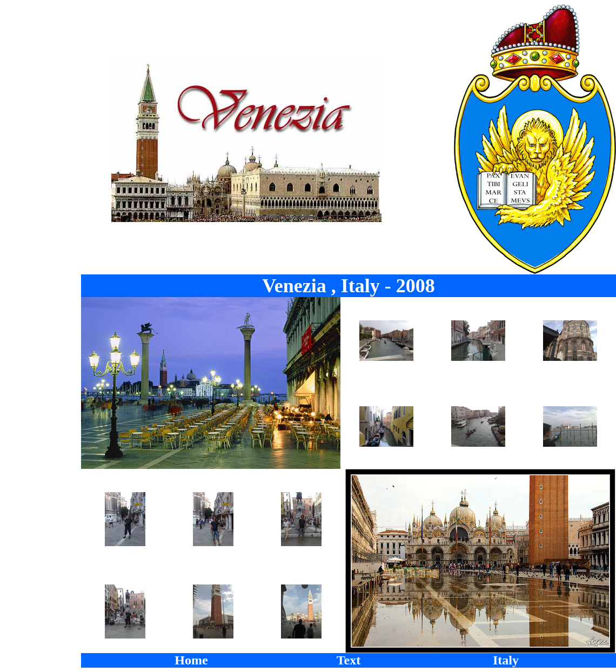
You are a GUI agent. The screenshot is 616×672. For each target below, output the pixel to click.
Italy (506, 660)
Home (191, 660)
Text (349, 660)
